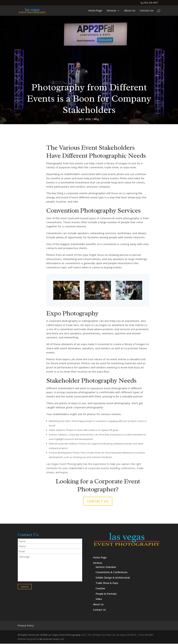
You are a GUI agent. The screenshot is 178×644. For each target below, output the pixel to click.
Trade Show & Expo (107, 583)
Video (99, 599)
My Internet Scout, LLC (52, 639)
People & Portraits (106, 594)
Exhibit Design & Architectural (113, 578)
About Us (130, 11)
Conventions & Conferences (112, 573)
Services (111, 11)
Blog (96, 119)
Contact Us (147, 11)
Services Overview (106, 567)
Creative (100, 589)
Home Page (95, 11)
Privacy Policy (26, 626)
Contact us (98, 501)
